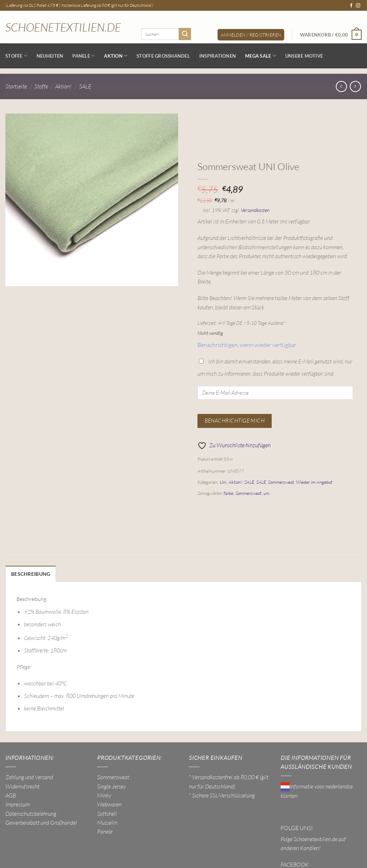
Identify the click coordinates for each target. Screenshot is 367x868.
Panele (84, 56)
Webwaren (109, 804)
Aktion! (63, 86)
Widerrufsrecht (22, 785)
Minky (104, 795)
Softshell (107, 812)
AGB (11, 795)
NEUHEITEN (50, 56)
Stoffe (16, 56)
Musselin (107, 822)
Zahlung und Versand (29, 776)
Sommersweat (281, 482)
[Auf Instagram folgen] (358, 6)
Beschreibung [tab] (29, 574)
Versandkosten (255, 210)
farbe (228, 493)
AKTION (116, 56)
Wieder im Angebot (314, 482)
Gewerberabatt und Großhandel (41, 822)
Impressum (18, 804)
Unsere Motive (304, 56)
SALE (85, 86)
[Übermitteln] (185, 34)
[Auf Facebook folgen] (351, 6)
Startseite (16, 86)
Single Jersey (111, 785)
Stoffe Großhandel (163, 56)
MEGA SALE (261, 56)
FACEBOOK (295, 863)
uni (266, 493)
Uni (223, 482)
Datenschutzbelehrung (31, 812)
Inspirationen (218, 56)
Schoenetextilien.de (63, 27)
